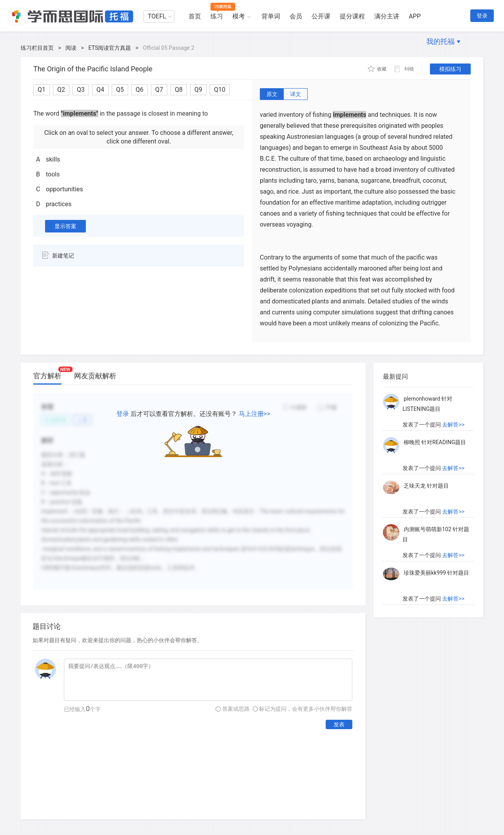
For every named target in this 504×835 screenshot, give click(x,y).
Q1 (42, 90)
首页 (195, 16)
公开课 (321, 16)
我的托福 (441, 41)
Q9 (198, 90)
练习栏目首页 (37, 48)
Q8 (179, 90)
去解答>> (453, 425)
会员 (296, 16)
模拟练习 (450, 69)
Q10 (220, 90)
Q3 (81, 90)
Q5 (120, 90)
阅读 (71, 48)
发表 (339, 724)
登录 (482, 16)
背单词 (271, 16)
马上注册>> (255, 414)
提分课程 (352, 16)
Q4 (100, 90)
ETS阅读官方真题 (110, 48)
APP (415, 16)
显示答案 (65, 226)
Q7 (159, 90)
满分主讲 (387, 16)
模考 (239, 16)
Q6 (140, 90)
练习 (217, 16)
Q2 (61, 90)
